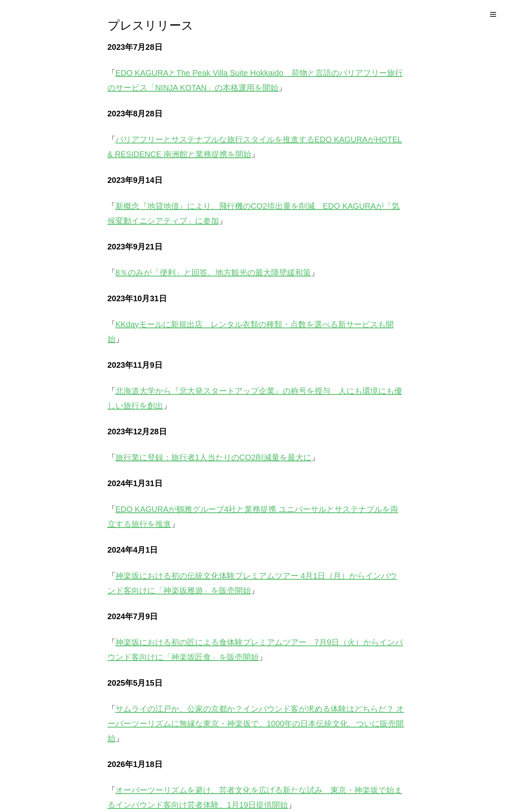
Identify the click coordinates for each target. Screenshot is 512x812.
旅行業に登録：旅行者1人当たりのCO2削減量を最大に (213, 457)
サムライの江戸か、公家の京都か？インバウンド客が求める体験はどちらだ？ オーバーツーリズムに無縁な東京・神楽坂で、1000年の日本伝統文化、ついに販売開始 (256, 724)
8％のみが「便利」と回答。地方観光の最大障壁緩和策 (213, 273)
